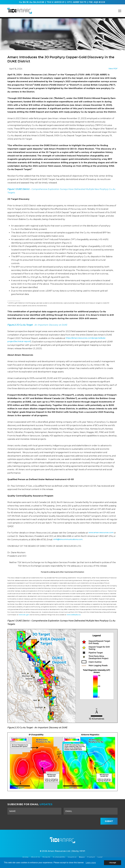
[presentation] (79, 821)
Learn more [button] (91, 863)
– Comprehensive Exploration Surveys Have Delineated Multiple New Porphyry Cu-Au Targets (61, 191)
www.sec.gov (24, 615)
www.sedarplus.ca (74, 615)
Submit (109, 821)
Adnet (82, 852)
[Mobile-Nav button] (120, 11)
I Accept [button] (113, 863)
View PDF (113, 69)
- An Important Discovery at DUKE (37, 325)
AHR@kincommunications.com (72, 540)
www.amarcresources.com (102, 533)
